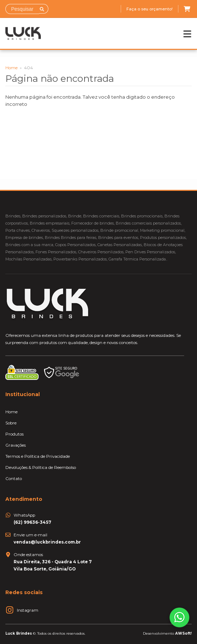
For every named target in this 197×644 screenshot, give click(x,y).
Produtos (15, 434)
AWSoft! (183, 633)
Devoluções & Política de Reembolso (41, 467)
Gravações (16, 445)
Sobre (11, 423)
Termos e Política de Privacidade (38, 456)
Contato (14, 479)
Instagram (28, 610)
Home (11, 68)
